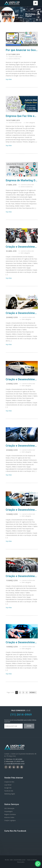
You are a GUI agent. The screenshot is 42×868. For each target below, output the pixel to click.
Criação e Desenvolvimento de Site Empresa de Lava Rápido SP (22, 576)
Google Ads (8, 788)
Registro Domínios (10, 814)
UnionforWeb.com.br (20, 860)
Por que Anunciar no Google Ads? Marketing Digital (22, 50)
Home (33, 15)
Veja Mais (9, 79)
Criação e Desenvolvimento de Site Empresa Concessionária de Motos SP (22, 247)
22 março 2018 (12, 384)
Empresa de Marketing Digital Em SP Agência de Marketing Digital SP (22, 180)
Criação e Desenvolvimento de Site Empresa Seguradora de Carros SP (22, 510)
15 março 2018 (12, 580)
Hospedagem (8, 811)
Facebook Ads (9, 791)
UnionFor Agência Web (15, 57)
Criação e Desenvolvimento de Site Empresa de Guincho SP (22, 313)
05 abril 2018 (11, 251)
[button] (38, 864)
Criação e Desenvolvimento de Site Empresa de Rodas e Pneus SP (22, 446)
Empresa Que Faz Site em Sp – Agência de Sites (22, 116)
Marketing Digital (10, 794)
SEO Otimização (9, 808)
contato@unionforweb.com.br (15, 764)
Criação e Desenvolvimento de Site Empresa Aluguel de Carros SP (22, 642)
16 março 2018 (12, 514)
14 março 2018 (12, 647)
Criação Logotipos (10, 820)
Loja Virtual (8, 785)
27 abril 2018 (11, 185)
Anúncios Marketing (14, 59)
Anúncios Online (9, 817)
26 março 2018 (12, 317)
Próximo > (33, 692)
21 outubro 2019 (13, 54)
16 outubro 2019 (13, 120)
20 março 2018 (12, 450)
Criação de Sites (9, 782)
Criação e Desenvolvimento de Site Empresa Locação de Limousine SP (22, 379)
